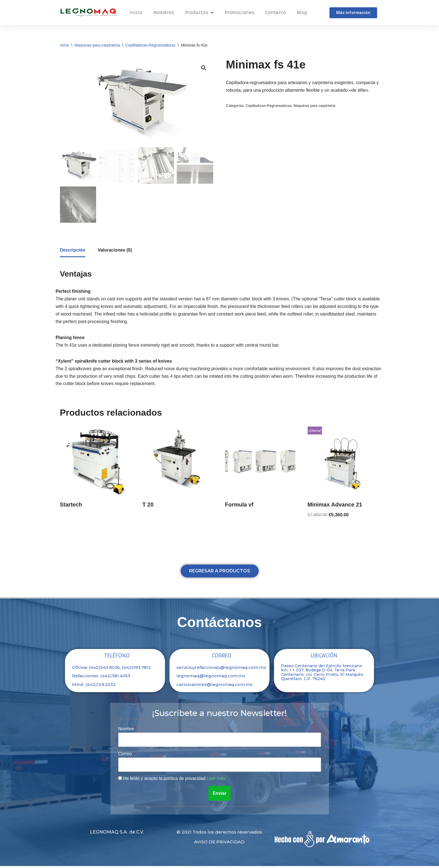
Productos (199, 13)
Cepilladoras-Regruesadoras (150, 45)
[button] (353, 13)
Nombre (127, 730)
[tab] (73, 251)
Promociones (239, 12)
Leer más (217, 781)
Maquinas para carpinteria (97, 45)
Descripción (73, 251)
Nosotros (164, 12)
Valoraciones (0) (115, 251)
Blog (302, 12)
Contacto (276, 12)
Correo (126, 756)
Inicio (136, 12)
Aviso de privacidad (219, 844)
